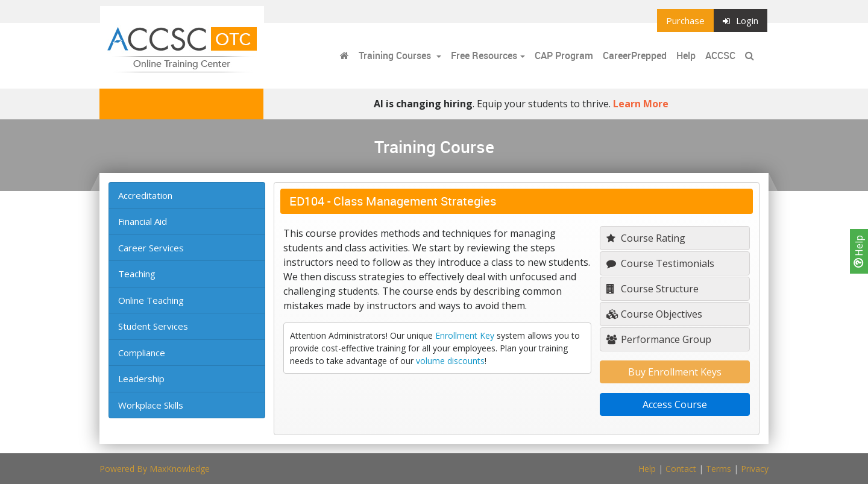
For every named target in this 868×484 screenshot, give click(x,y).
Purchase (685, 20)
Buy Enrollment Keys (675, 372)
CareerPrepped (635, 55)
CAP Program (564, 55)
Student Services (153, 326)
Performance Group (659, 339)
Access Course (675, 404)
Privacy (755, 469)
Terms (719, 469)
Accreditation (145, 195)
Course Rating (646, 238)
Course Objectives (654, 314)
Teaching (137, 274)
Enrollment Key (465, 335)
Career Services (151, 248)
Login (741, 20)
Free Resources (484, 55)
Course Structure (653, 289)
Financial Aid (143, 221)
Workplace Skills (151, 405)
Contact (681, 469)
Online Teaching (151, 300)
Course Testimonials (660, 263)
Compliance (142, 353)
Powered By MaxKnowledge (155, 469)
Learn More (641, 104)
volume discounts (450, 361)
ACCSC (720, 55)
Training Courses (396, 55)
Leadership (141, 379)
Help (859, 251)
